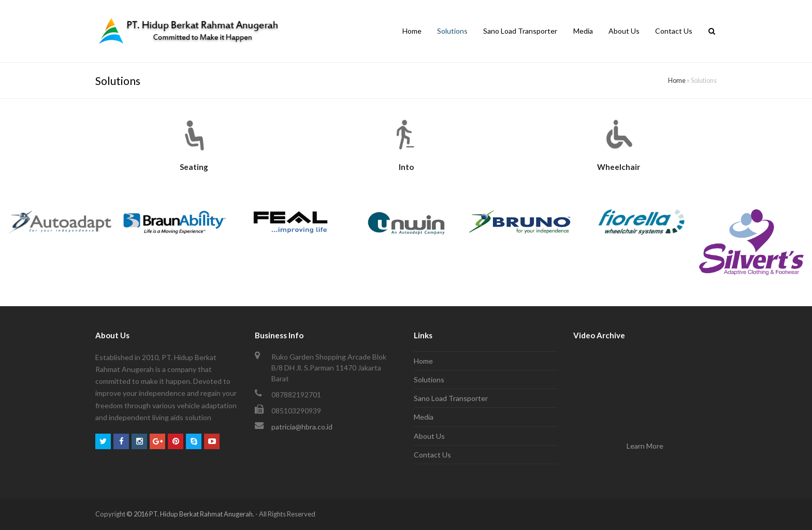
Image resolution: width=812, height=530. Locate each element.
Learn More (645, 446)
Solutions (429, 379)
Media (424, 417)
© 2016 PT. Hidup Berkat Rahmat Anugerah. (190, 514)
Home (677, 81)
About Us (429, 436)
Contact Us (432, 455)
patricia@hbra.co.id (302, 427)
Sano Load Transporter (451, 398)
